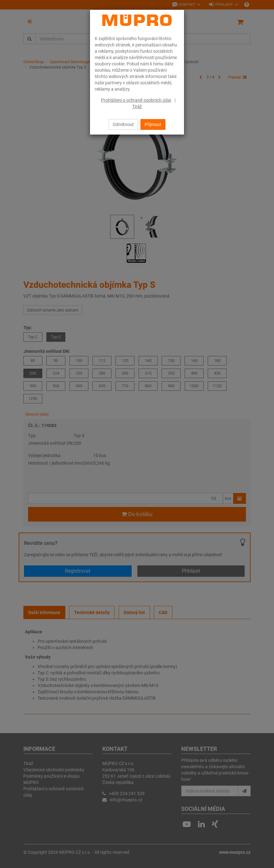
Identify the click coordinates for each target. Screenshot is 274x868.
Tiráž (137, 106)
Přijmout (153, 124)
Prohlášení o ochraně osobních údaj (136, 100)
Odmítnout (123, 124)
